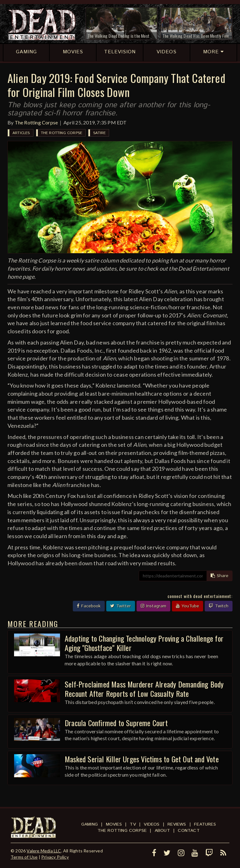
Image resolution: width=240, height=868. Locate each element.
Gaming (90, 824)
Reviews (177, 824)
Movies (114, 824)
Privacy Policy (55, 857)
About (162, 831)
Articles (21, 133)
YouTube (187, 606)
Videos (152, 824)
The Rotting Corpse (36, 122)
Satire (99, 133)
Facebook (89, 606)
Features (205, 824)
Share (220, 576)
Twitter (121, 606)
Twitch (219, 606)
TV (133, 824)
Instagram (153, 606)
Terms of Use (24, 857)
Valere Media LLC (44, 851)
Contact (189, 831)
